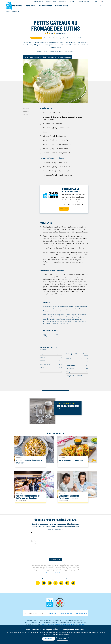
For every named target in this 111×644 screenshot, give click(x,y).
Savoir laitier (53, 613)
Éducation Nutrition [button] (55, 6)
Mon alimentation (81, 613)
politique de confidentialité (53, 573)
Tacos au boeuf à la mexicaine (71, 460)
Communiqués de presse (84, 1)
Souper (58, 38)
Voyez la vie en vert (36, 38)
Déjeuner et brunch (49, 38)
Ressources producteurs (51, 1)
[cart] (100, 6)
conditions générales (62, 634)
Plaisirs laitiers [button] (38, 6)
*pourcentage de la (74, 376)
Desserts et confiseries (74, 38)
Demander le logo (62, 1)
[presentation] (55, 552)
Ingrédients (26, 108)
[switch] (57, 57)
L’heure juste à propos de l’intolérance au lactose (69, 497)
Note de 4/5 (52, 33)
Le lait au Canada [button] (22, 6)
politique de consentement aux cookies (84, 632)
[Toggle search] (105, 6)
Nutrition (25, 114)
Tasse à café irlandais (67, 406)
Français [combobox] (95, 1)
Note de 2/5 (48, 33)
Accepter (49, 639)
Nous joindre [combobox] (71, 1)
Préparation (26, 111)
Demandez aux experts (39, 1)
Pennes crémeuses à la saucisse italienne (29, 462)
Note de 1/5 (45, 33)
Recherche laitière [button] (73, 6)
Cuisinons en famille (66, 613)
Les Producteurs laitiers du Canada (9, 5)
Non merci (62, 639)
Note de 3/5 (50, 33)
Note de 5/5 (54, 33)
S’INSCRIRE (64, 209)
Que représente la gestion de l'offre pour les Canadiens (28, 497)
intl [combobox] (103, 1)
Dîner (64, 38)
